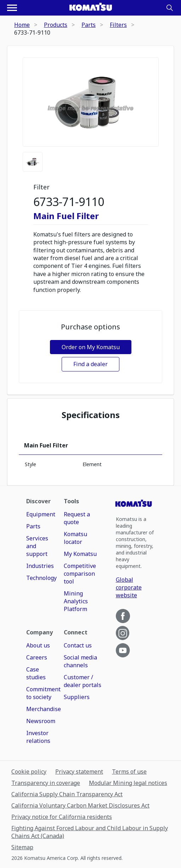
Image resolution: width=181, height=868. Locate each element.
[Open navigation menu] (12, 8)
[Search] (170, 8)
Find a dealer (90, 364)
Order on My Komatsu (91, 347)
